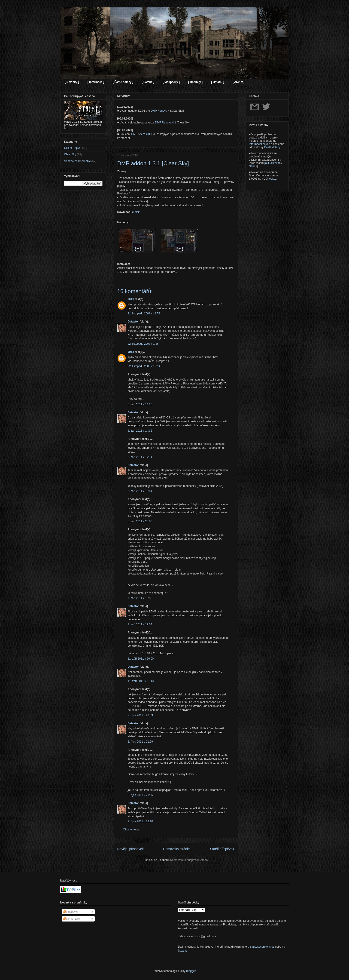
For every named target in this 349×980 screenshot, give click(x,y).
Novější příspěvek (130, 849)
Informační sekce (259, 144)
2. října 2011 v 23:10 (140, 821)
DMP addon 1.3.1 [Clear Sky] (153, 163)
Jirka (131, 299)
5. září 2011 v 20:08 (140, 521)
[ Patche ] (148, 82)
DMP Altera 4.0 (140, 134)
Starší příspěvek (222, 849)
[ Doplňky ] (195, 82)
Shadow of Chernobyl (77, 161)
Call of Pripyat (73, 148)
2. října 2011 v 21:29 (140, 742)
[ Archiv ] (239, 82)
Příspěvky (71, 912)
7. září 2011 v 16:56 (140, 598)
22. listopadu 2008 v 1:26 (143, 344)
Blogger (191, 971)
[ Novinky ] (72, 82)
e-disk (136, 212)
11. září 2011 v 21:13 (141, 681)
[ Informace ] (96, 82)
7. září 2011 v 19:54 (140, 624)
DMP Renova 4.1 (165, 123)
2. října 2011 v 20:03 (140, 715)
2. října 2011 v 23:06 (140, 795)
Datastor (133, 322)
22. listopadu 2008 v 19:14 (144, 366)
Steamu (183, 951)
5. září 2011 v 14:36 (140, 431)
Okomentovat (131, 829)
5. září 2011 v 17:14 (140, 457)
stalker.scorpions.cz (262, 947)
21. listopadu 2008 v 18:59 (144, 313)
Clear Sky (70, 154)
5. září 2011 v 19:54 (140, 491)
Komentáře (71, 919)
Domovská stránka (177, 849)
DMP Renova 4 (160, 111)
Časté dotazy (272, 147)
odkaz (273, 179)
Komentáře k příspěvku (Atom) (189, 860)
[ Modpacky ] (171, 82)
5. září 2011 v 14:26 (140, 404)
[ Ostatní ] (218, 82)
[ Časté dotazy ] (123, 82)
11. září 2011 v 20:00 (141, 659)
